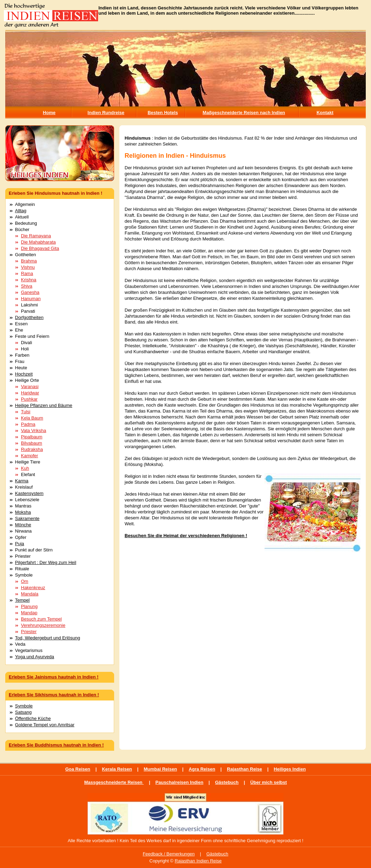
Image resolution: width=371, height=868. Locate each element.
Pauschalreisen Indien (179, 782)
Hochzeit (24, 374)
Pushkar (29, 399)
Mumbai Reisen (160, 769)
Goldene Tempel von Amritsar (45, 725)
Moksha (23, 512)
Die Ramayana (36, 236)
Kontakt (325, 113)
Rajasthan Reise (244, 769)
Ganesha (30, 292)
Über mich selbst (269, 782)
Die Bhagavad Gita (40, 248)
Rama (27, 273)
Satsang (23, 712)
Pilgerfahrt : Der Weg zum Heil (46, 562)
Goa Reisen (78, 769)
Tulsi (26, 412)
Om (25, 581)
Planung (29, 606)
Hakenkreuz (33, 588)
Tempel (22, 600)
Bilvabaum (32, 443)
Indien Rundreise (106, 113)
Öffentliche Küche (33, 718)
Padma (28, 424)
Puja (20, 544)
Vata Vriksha (34, 431)
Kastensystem (29, 493)
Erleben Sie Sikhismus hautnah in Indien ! (54, 695)
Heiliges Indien (290, 769)
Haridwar (30, 393)
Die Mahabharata (38, 242)
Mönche (23, 525)
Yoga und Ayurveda (35, 657)
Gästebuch (227, 782)
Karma (22, 481)
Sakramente (27, 518)
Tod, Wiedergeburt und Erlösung (47, 638)
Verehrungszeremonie (43, 625)
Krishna (29, 280)
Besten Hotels (163, 113)
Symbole (24, 706)
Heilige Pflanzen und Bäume (44, 405)
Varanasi (30, 387)
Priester (29, 632)
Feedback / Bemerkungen (169, 854)
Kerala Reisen (117, 769)
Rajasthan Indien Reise (198, 861)
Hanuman (31, 299)
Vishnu (28, 267)
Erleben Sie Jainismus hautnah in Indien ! (54, 677)
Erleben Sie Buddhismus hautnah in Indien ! (56, 745)
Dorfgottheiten (29, 317)
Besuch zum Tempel (41, 619)
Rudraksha (32, 449)
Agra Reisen (202, 769)
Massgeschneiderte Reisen (114, 782)
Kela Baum (32, 418)
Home (49, 113)
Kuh (25, 468)
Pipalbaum (32, 437)
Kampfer (29, 456)
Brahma (29, 261)
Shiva (27, 286)
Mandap (29, 613)
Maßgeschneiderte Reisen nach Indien (244, 113)
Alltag (21, 211)
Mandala (30, 594)
